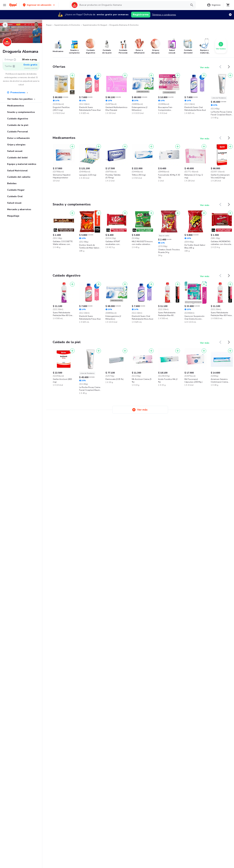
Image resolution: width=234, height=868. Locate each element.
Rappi (49, 25)
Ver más (205, 67)
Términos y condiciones (164, 15)
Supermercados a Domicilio (67, 25)
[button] (39, 5)
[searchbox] (133, 5)
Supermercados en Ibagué (95, 25)
